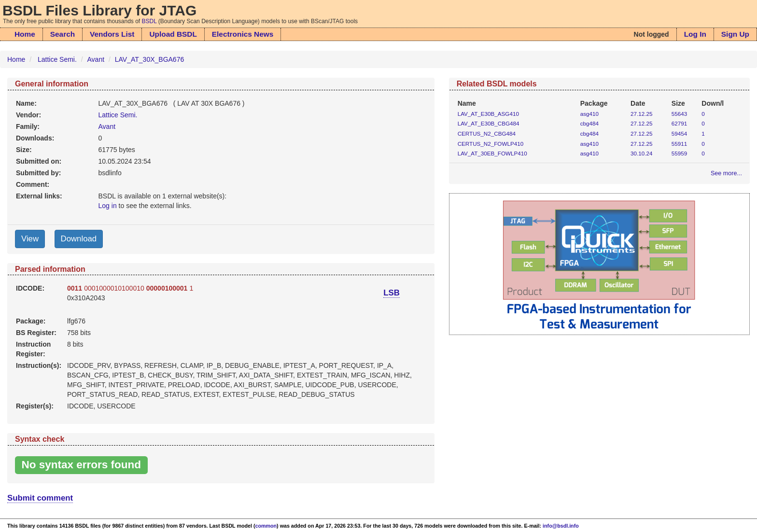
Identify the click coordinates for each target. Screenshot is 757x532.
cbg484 (589, 123)
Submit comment (40, 498)
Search (63, 34)
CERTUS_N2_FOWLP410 (491, 144)
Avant (96, 59)
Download (79, 239)
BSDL (149, 21)
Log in (108, 206)
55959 (679, 153)
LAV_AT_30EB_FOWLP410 (492, 153)
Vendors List (112, 34)
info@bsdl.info (561, 526)
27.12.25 (641, 114)
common (266, 526)
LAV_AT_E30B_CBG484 (489, 123)
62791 (679, 123)
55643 (679, 114)
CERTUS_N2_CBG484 (487, 133)
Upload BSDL (173, 34)
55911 (679, 144)
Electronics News (243, 34)
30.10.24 (641, 153)
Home (25, 34)
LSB (392, 293)
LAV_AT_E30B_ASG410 (488, 114)
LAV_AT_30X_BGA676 (149, 59)
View (30, 239)
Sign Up (735, 34)
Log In (695, 34)
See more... (726, 173)
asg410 (589, 114)
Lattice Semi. (57, 59)
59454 (679, 133)
